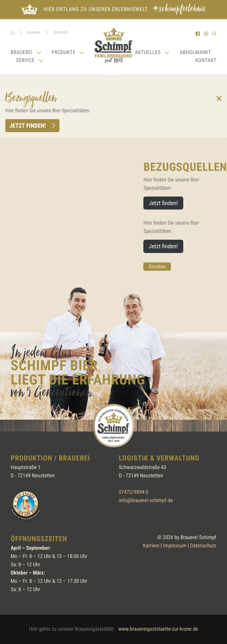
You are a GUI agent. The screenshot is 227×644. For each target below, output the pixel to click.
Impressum (175, 546)
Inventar (34, 33)
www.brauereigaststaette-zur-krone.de (158, 629)
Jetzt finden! (28, 126)
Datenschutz (203, 546)
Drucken (157, 266)
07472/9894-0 (134, 492)
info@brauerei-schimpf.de (146, 501)
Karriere (151, 546)
